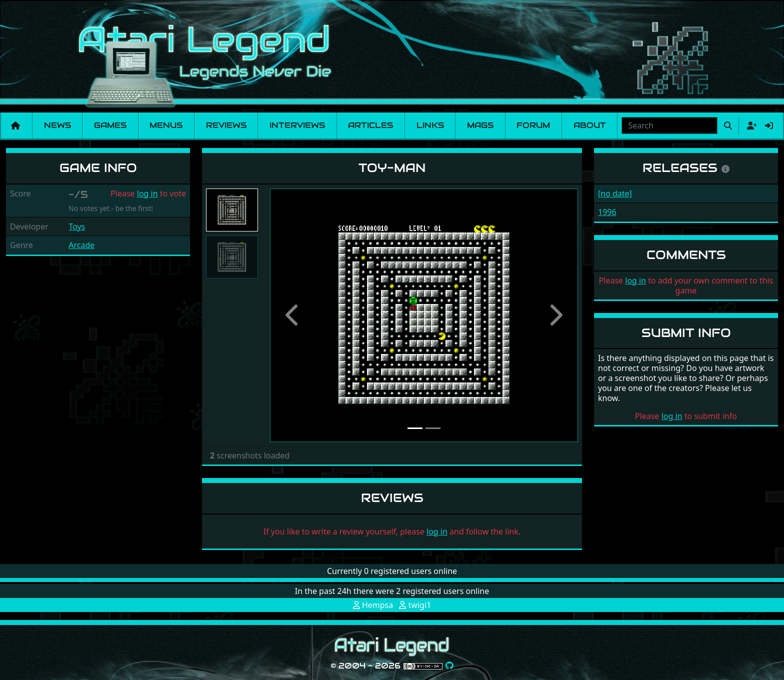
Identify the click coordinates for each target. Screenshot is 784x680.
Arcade (81, 245)
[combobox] (669, 125)
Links (430, 125)
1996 (607, 212)
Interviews (297, 125)
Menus (166, 125)
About (590, 125)
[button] (293, 315)
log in (147, 193)
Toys (77, 226)
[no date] (615, 193)
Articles (370, 125)
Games (110, 125)
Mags (480, 125)
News (57, 125)
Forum (533, 125)
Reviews (226, 125)
